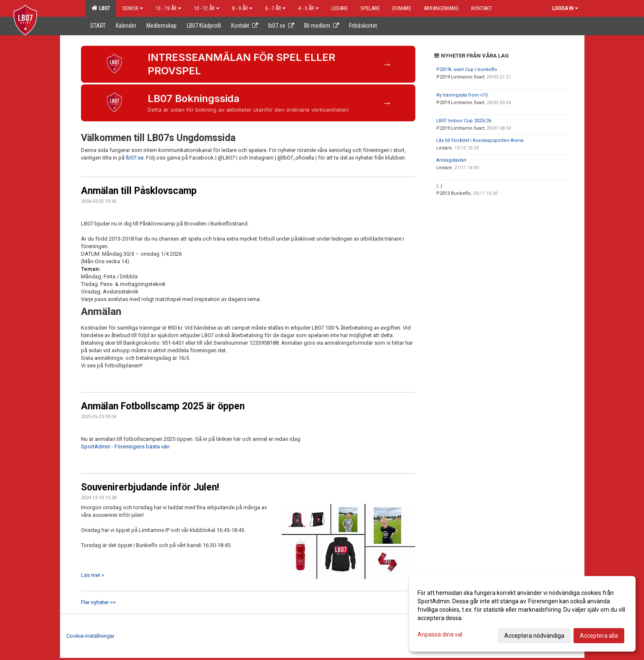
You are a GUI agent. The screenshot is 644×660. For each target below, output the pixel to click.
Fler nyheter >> (98, 602)
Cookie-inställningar (90, 636)
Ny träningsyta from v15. (463, 95)
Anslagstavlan (451, 160)
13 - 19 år (168, 8)
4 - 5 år (309, 8)
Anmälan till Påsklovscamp (139, 191)
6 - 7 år (275, 8)
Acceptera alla (599, 636)
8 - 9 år (242, 8)
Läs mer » (93, 575)
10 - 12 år (207, 8)
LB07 (100, 8)
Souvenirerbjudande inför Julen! (150, 487)
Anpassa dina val (440, 634)
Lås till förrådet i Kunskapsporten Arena (480, 140)
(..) (439, 186)
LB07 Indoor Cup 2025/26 (464, 121)
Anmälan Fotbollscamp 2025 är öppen (163, 406)
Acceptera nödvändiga (534, 636)
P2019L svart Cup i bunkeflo (467, 69)
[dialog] (522, 614)
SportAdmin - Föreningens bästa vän (125, 447)
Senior (133, 8)
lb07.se (135, 158)
